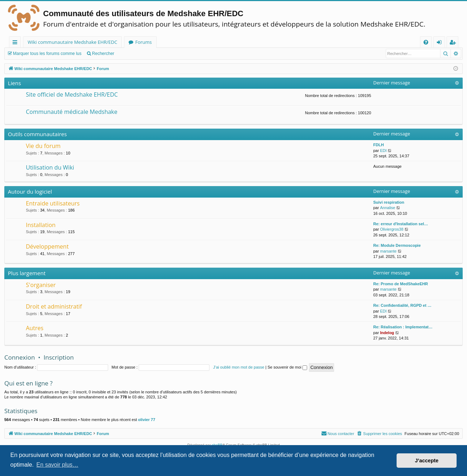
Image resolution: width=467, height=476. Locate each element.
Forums (143, 42)
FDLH (378, 145)
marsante (388, 251)
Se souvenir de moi (287, 367)
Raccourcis (16, 43)
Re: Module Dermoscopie (397, 245)
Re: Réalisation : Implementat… (403, 327)
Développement (47, 246)
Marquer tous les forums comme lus (47, 54)
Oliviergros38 (392, 229)
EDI (383, 151)
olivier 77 (147, 420)
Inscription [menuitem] (454, 43)
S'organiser (41, 285)
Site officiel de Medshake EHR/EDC (72, 94)
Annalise (388, 208)
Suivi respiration (389, 202)
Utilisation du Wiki (50, 167)
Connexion (20, 357)
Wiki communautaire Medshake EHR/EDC (72, 42)
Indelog (387, 333)
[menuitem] (426, 42)
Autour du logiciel (30, 191)
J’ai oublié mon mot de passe (239, 367)
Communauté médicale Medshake (72, 112)
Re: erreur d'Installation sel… (401, 224)
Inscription (59, 357)
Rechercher (103, 54)
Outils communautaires (37, 134)
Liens (14, 83)
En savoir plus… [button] (57, 465)
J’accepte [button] (427, 461)
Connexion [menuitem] (441, 43)
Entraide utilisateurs (53, 203)
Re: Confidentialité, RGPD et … (402, 305)
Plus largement (27, 273)
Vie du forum (43, 146)
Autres (35, 328)
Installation (41, 225)
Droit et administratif (54, 306)
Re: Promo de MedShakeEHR (401, 284)
